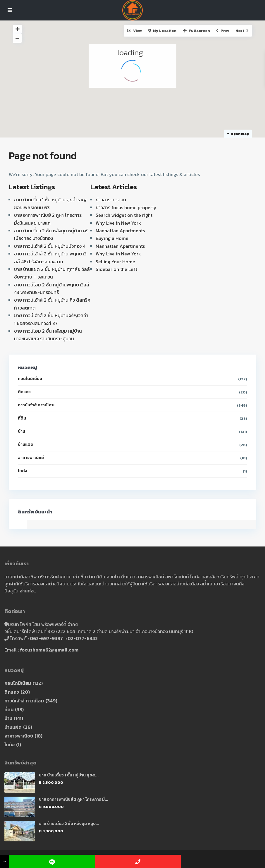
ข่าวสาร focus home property (126, 207)
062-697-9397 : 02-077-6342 (64, 638)
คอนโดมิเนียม (30, 379)
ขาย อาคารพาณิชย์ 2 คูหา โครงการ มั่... (74, 799)
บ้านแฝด (26, 445)
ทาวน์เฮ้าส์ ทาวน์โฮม (36, 405)
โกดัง (23, 471)
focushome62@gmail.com (49, 650)
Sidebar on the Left (116, 269)
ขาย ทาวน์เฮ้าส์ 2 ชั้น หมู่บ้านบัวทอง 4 (50, 246)
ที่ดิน (22, 418)
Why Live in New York (118, 223)
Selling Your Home (115, 262)
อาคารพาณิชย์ (31, 458)
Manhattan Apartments (120, 231)
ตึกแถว (24, 392)
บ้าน (21, 431)
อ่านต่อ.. (28, 591)
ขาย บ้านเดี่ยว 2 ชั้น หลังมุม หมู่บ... (69, 824)
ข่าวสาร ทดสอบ (111, 200)
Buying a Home (112, 238)
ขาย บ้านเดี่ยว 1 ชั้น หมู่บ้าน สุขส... (69, 775)
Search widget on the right (124, 215)
